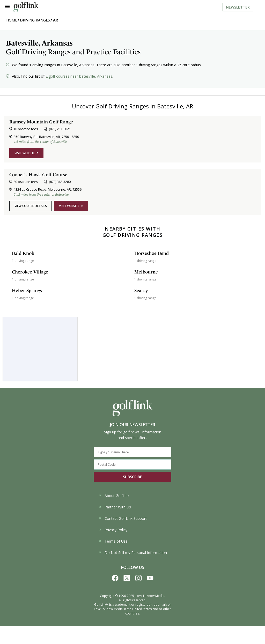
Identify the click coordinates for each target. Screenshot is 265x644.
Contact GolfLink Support (123, 518)
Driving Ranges (35, 20)
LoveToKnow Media (150, 596)
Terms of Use (113, 541)
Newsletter (238, 7)
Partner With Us (115, 507)
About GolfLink (114, 496)
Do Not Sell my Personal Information (133, 553)
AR (56, 20)
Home (12, 20)
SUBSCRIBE (132, 477)
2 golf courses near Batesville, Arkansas (79, 76)
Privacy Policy (113, 530)
